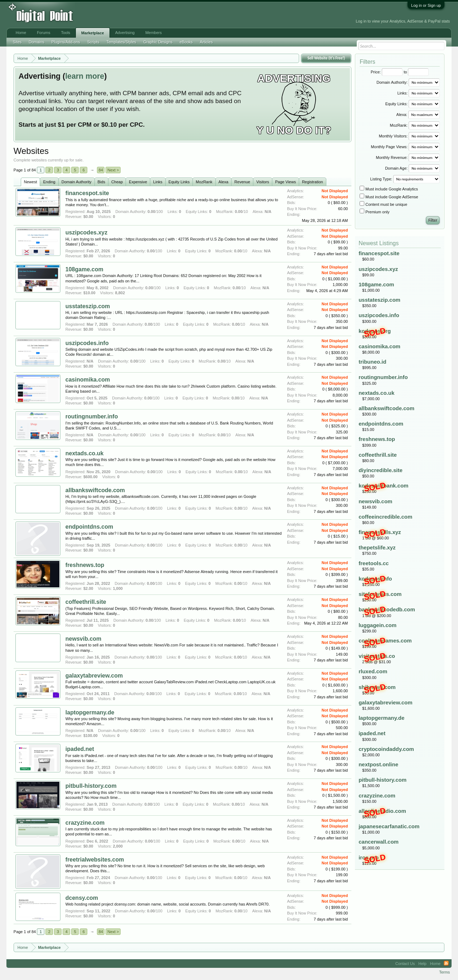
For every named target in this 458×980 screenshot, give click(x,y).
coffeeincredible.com (385, 517)
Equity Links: (396, 104)
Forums (43, 33)
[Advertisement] (162, 15)
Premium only (374, 212)
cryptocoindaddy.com (386, 749)
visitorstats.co (377, 656)
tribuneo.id (372, 362)
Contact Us (405, 964)
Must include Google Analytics (389, 189)
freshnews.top (85, 565)
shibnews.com (377, 687)
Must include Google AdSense (389, 197)
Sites (17, 42)
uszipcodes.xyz (86, 232)
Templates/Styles (121, 42)
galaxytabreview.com (94, 676)
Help (422, 964)
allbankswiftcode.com (95, 490)
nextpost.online (378, 764)
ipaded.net (80, 749)
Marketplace (93, 33)
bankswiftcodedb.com (387, 609)
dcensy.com (82, 898)
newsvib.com (83, 639)
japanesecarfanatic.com (389, 826)
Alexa (224, 182)
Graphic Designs (158, 42)
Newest (31, 182)
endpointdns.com (89, 527)
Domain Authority (77, 182)
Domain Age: (396, 168)
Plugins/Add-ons (66, 42)
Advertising (125, 33)
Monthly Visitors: (393, 136)
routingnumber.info (92, 416)
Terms (444, 972)
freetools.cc (374, 563)
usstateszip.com (88, 306)
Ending (49, 182)
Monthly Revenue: (392, 157)
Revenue (242, 182)
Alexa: (402, 115)
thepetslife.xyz (377, 547)
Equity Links (179, 182)
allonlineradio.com (382, 811)
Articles (206, 42)
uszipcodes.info (87, 343)
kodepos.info (375, 579)
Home (21, 33)
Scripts (93, 42)
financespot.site (87, 193)
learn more (85, 76)
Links (158, 182)
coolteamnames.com (385, 641)
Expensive (138, 182)
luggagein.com (377, 625)
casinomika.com (88, 380)
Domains (36, 42)
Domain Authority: (392, 82)
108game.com (84, 269)
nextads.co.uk (85, 453)
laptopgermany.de (90, 712)
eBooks (186, 42)
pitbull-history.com (91, 786)
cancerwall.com (379, 842)
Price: (376, 72)
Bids (101, 182)
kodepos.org (375, 331)
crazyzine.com (85, 823)
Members (154, 33)
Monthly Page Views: (389, 147)
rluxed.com (373, 671)
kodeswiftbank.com (383, 486)
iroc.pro (369, 857)
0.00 (151, 212)
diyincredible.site (381, 470)
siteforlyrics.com (380, 594)
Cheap (117, 182)
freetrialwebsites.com (95, 860)
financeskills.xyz (380, 532)
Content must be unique (383, 204)
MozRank (204, 182)
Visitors (263, 182)
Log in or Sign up (426, 5)
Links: (402, 93)
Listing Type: (381, 179)
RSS (446, 964)
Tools (65, 33)
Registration (313, 182)
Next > (113, 170)
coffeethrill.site (86, 602)
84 (101, 170)
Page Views (286, 182)
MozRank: (399, 125)
